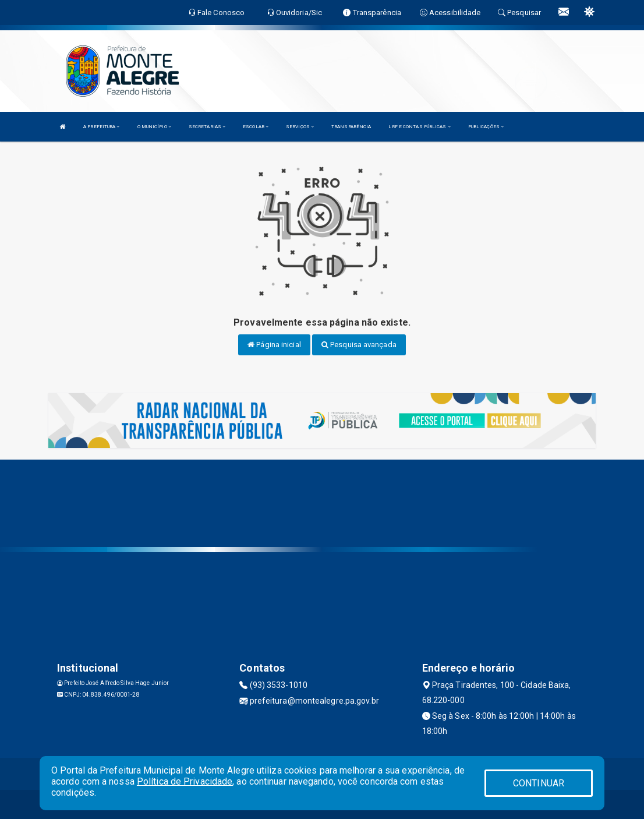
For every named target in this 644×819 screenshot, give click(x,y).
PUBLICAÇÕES (486, 127)
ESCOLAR (256, 127)
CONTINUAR (539, 783)
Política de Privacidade (185, 781)
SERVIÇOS (300, 127)
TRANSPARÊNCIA (351, 127)
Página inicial (274, 345)
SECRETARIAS (207, 127)
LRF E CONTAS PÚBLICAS (419, 127)
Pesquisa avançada (359, 345)
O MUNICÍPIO (154, 127)
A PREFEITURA (101, 127)
